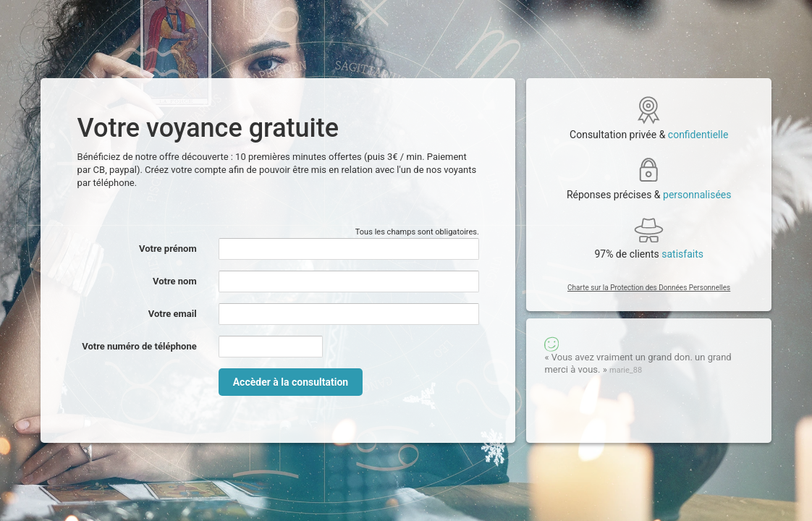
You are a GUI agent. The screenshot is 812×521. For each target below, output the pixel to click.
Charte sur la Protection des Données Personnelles (649, 288)
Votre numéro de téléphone (139, 346)
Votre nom (175, 281)
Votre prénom (168, 249)
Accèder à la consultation (291, 382)
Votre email (173, 314)
